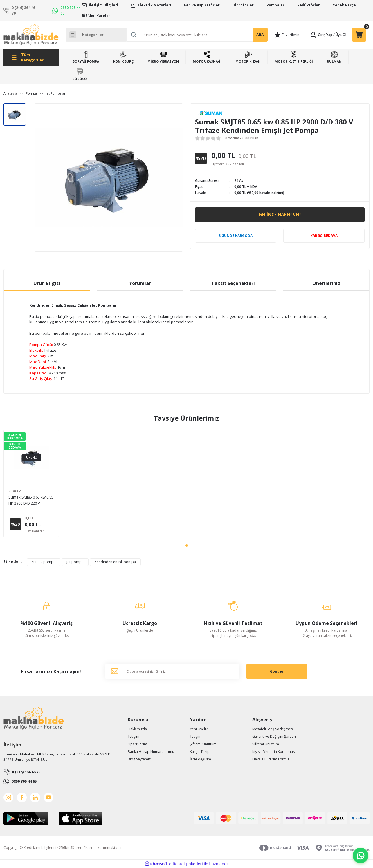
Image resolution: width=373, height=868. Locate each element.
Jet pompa (75, 562)
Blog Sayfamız (139, 759)
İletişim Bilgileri (103, 5)
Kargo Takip (200, 752)
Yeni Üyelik (199, 729)
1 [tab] (187, 546)
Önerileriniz (326, 283)
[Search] (197, 35)
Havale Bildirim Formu (271, 759)
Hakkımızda (137, 729)
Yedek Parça (344, 5)
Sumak (15, 491)
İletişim (134, 736)
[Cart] (359, 35)
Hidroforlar (243, 5)
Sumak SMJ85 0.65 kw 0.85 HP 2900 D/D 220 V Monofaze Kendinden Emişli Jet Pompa (31, 500)
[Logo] (31, 35)
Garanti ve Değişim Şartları (274, 736)
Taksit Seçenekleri (233, 283)
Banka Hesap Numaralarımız (151, 752)
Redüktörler (309, 5)
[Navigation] (31, 57)
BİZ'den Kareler (96, 16)
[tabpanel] (31, 484)
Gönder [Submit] (277, 671)
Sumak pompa (44, 562)
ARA (260, 35)
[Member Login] (321, 35)
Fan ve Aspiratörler (202, 5)
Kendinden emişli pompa (115, 562)
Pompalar (275, 5)
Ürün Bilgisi (47, 283)
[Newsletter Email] (172, 671)
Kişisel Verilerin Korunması (274, 752)
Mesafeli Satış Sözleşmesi (273, 729)
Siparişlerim (137, 744)
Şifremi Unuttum (203, 744)
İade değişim (200, 759)
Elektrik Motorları (155, 5)
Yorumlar (140, 283)
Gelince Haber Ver (280, 215)
